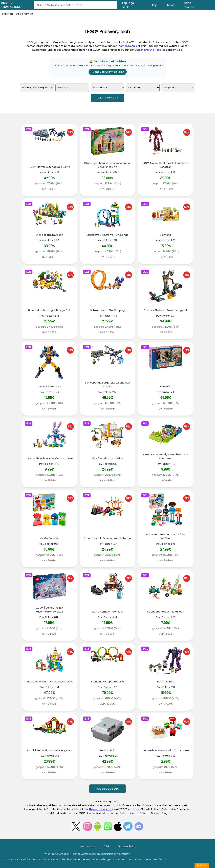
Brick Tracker (190, 5)
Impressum (88, 846)
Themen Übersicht (129, 46)
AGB (106, 846)
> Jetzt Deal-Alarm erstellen (108, 72)
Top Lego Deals (128, 5)
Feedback (202, 865)
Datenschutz (126, 846)
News (171, 5)
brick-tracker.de (11, 5)
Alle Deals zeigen (107, 789)
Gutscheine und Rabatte (150, 50)
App (154, 5)
